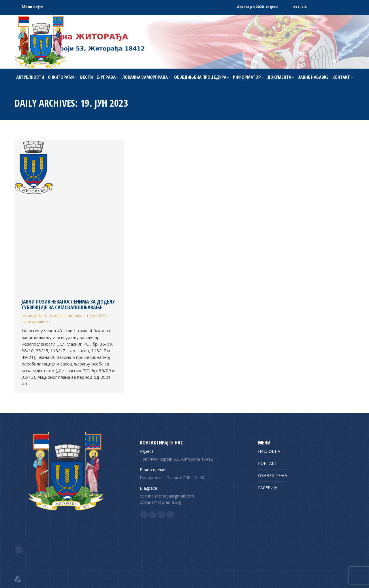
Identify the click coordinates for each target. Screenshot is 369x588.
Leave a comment (36, 322)
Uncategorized (34, 316)
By (66, 316)
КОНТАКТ (268, 463)
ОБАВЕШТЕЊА (273, 475)
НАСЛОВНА (269, 451)
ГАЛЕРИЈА (268, 488)
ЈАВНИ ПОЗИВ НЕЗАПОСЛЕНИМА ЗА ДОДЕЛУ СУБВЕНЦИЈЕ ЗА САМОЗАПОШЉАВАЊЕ (68, 304)
